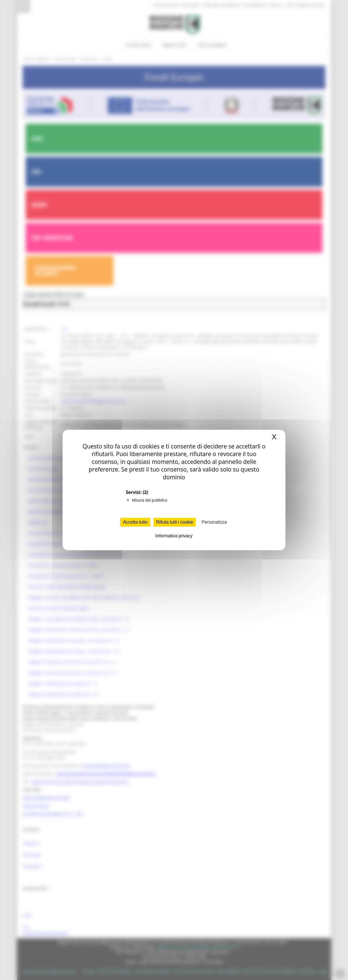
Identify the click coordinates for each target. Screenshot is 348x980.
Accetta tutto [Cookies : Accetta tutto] (135, 522)
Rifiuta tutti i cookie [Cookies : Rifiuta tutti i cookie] (175, 522)
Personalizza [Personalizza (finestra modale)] (214, 522)
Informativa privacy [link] (174, 536)
